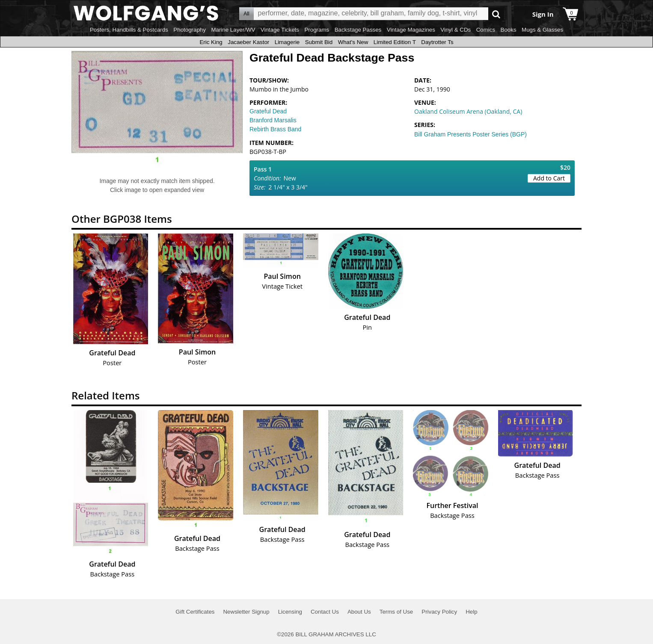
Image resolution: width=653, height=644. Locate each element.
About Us (359, 612)
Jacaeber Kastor (248, 42)
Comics (486, 30)
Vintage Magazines (411, 30)
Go (496, 14)
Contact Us (325, 612)
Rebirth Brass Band (275, 129)
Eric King (211, 42)
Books (509, 30)
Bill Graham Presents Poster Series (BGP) (470, 134)
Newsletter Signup (246, 612)
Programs (317, 30)
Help (471, 612)
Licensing (290, 612)
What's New (353, 42)
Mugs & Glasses (542, 30)
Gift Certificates (195, 612)
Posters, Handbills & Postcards (129, 30)
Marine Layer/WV (233, 30)
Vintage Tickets (280, 30)
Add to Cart (549, 178)
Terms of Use (396, 612)
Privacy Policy (439, 612)
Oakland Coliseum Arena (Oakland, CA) (468, 111)
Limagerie (287, 42)
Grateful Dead (268, 111)
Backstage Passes (358, 30)
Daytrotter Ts (437, 42)
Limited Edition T (395, 42)
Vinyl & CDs (456, 30)
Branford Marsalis (273, 120)
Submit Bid (319, 42)
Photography (190, 30)
